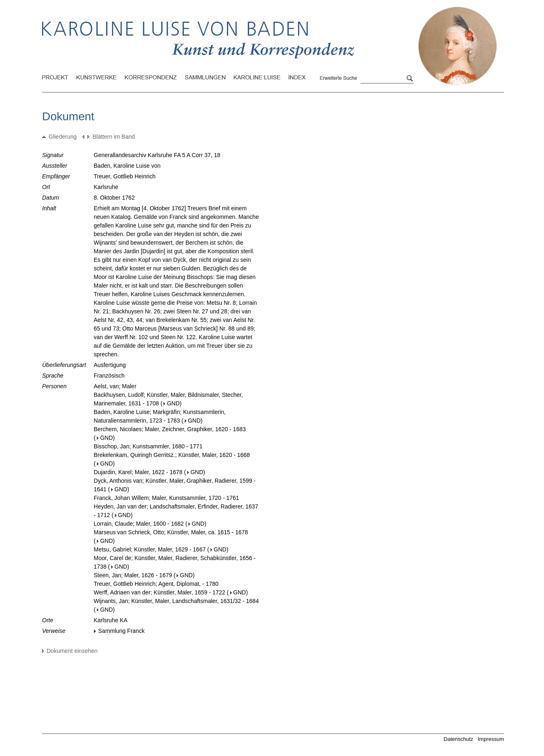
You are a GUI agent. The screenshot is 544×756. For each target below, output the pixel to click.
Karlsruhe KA (110, 620)
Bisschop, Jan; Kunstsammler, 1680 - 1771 (148, 446)
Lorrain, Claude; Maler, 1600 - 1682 (139, 524)
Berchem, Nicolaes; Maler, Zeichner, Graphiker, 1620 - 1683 (170, 429)
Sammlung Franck (119, 631)
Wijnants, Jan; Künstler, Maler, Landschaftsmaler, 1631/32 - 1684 (176, 601)
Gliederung (59, 137)
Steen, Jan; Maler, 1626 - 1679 (133, 575)
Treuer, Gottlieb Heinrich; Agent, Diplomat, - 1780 (156, 584)
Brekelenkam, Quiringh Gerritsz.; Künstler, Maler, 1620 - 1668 (172, 455)
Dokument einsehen (70, 651)
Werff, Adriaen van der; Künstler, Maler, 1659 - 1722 (159, 592)
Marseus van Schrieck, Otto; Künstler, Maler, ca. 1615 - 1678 (171, 532)
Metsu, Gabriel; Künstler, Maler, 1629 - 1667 (150, 549)
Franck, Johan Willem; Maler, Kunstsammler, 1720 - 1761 (166, 498)
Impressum (491, 739)
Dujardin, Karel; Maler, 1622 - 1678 (138, 472)
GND (171, 403)
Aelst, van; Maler (115, 386)
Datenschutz (459, 739)
